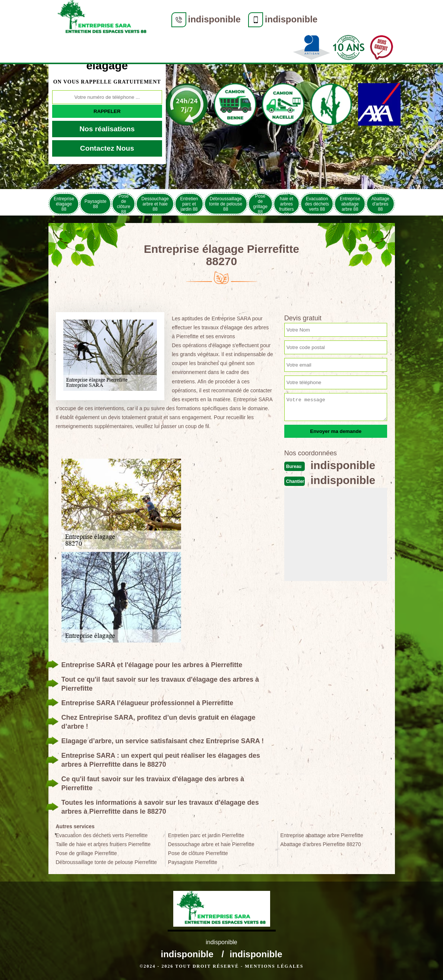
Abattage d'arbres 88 (380, 204)
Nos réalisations (107, 129)
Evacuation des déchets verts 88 (317, 204)
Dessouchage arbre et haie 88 (155, 204)
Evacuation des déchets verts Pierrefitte (102, 835)
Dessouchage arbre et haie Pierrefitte (211, 844)
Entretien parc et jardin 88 (189, 204)
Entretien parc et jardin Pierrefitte (206, 835)
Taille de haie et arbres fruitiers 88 (287, 204)
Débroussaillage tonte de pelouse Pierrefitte (107, 862)
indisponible (214, 19)
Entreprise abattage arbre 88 (350, 204)
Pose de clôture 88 (124, 204)
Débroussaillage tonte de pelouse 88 (226, 204)
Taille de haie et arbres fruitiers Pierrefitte (103, 844)
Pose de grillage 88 (260, 204)
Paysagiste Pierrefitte (193, 862)
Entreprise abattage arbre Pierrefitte (322, 835)
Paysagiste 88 (96, 204)
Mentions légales (274, 966)
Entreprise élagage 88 (64, 204)
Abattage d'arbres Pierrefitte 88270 (321, 844)
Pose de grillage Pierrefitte (86, 853)
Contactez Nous (107, 148)
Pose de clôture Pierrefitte (198, 853)
